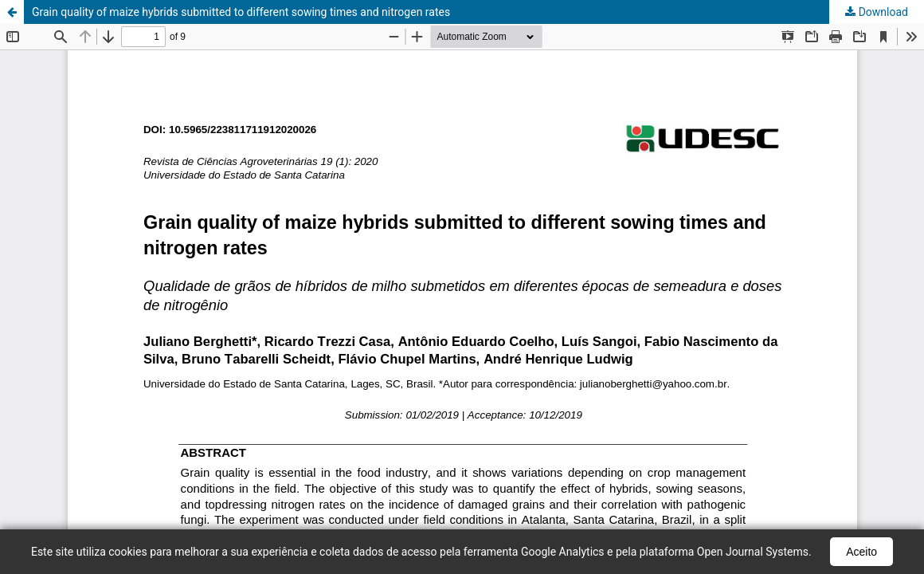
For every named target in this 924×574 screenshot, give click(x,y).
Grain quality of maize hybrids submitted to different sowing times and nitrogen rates (241, 12)
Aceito (861, 552)
